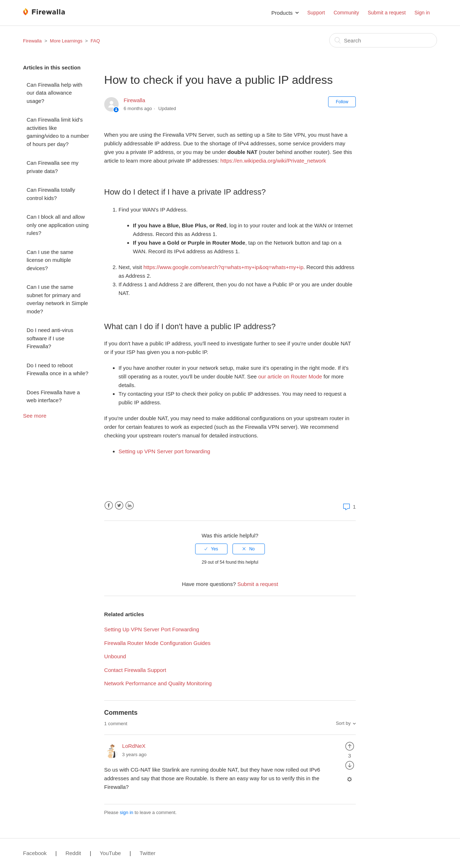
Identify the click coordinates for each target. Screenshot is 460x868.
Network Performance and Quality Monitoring (158, 683)
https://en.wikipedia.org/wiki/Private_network (273, 161)
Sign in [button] (422, 13)
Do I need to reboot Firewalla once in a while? (57, 369)
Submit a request (387, 13)
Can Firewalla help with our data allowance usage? (54, 93)
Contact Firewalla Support (135, 670)
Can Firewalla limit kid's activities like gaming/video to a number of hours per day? (58, 132)
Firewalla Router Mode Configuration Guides (157, 643)
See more (35, 416)
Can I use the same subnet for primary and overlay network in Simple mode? (57, 299)
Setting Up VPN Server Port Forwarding (152, 629)
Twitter (119, 506)
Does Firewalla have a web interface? (53, 396)
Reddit (73, 853)
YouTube (110, 853)
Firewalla (32, 41)
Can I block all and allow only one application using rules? (58, 225)
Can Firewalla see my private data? (52, 167)
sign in (126, 812)
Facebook (109, 506)
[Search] (383, 40)
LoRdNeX (134, 746)
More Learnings (66, 41)
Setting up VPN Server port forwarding (164, 451)
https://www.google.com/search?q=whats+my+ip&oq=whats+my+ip (223, 267)
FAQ (95, 41)
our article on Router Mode (290, 376)
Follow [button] (342, 102)
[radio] (211, 549)
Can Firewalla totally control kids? (51, 194)
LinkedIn (130, 506)
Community (346, 13)
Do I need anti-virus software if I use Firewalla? (50, 338)
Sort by (343, 723)
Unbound (115, 656)
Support (316, 13)
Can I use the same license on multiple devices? (50, 260)
